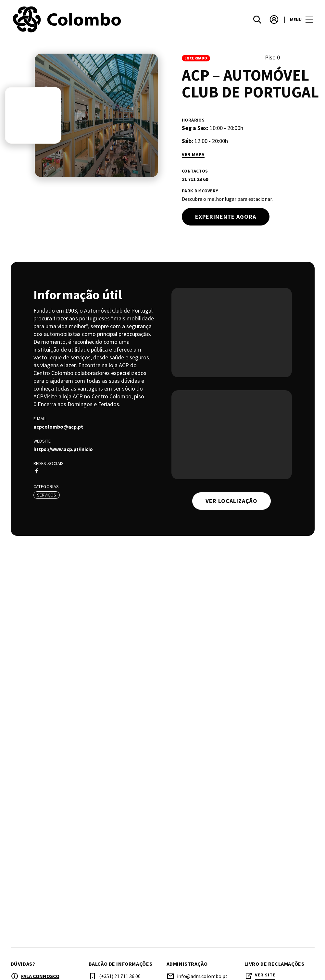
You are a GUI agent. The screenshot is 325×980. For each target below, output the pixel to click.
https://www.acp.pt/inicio (63, 449)
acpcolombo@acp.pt (58, 427)
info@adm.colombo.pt (202, 976)
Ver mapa (193, 155)
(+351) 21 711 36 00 (120, 976)
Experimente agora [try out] (226, 217)
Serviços (47, 495)
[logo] (87, 19)
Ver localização (231, 501)
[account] (274, 19)
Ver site (265, 975)
